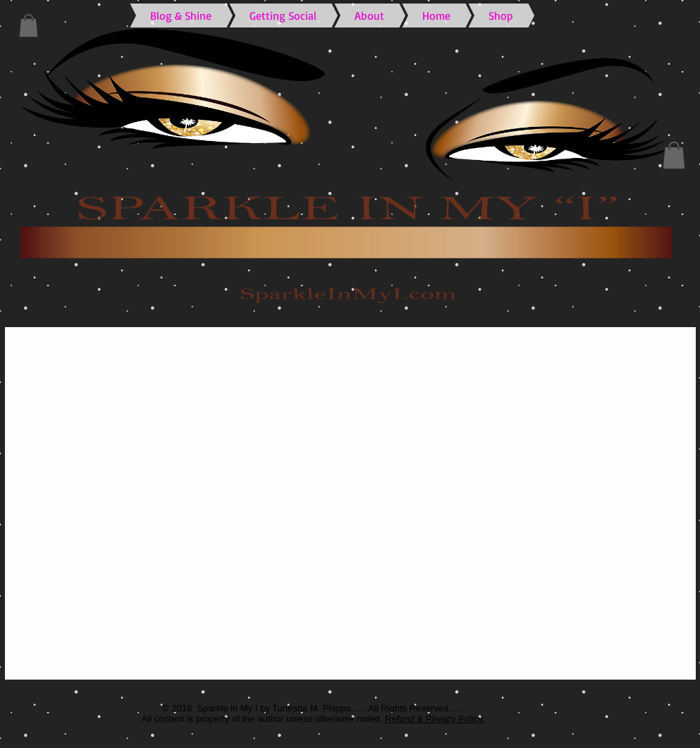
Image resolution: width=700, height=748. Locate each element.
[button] (29, 25)
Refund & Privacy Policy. (435, 719)
